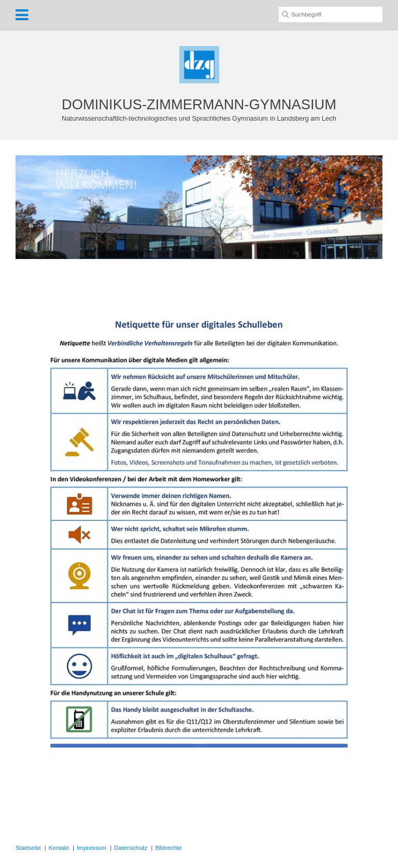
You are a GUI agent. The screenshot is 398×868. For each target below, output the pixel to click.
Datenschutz (131, 848)
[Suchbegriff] (331, 15)
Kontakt (59, 848)
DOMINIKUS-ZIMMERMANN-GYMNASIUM (199, 104)
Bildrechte (169, 848)
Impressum (91, 848)
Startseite (28, 848)
